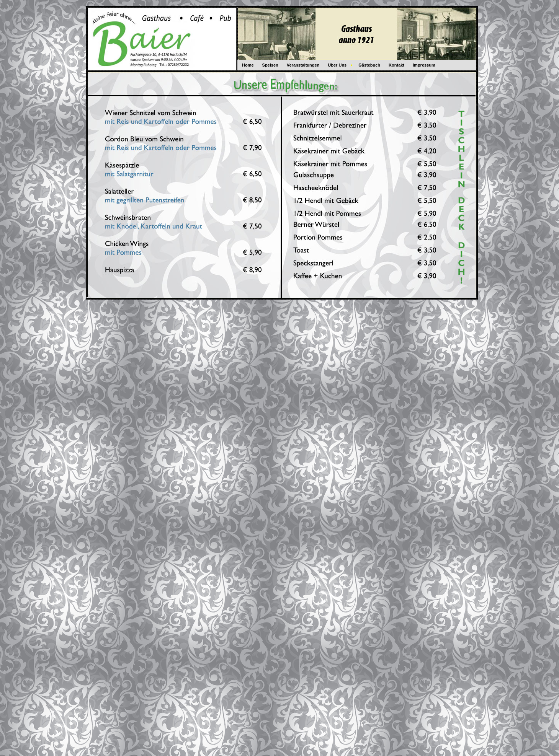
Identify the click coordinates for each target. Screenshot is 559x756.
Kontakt (396, 65)
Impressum (424, 65)
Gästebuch (369, 65)
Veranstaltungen (303, 65)
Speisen (270, 65)
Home (248, 65)
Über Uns (337, 65)
